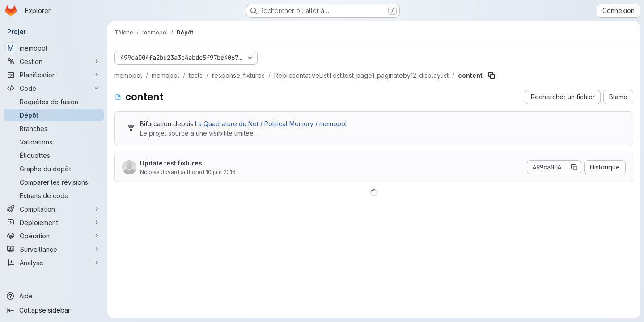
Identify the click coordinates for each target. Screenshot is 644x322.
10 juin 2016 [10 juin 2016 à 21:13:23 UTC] (221, 172)
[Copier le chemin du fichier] (491, 76)
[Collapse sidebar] (54, 310)
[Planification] (54, 75)
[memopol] (54, 48)
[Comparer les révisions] (54, 182)
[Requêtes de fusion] (54, 102)
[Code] (54, 88)
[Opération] (54, 236)
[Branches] (54, 128)
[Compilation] (54, 209)
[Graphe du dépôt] (54, 169)
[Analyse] (54, 263)
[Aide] (54, 296)
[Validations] (54, 142)
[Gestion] (54, 61)
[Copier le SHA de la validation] (574, 167)
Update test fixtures (171, 163)
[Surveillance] (54, 249)
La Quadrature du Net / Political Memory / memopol (271, 124)
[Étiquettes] (54, 155)
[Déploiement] (54, 222)
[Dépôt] (54, 115)
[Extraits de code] (54, 195)
